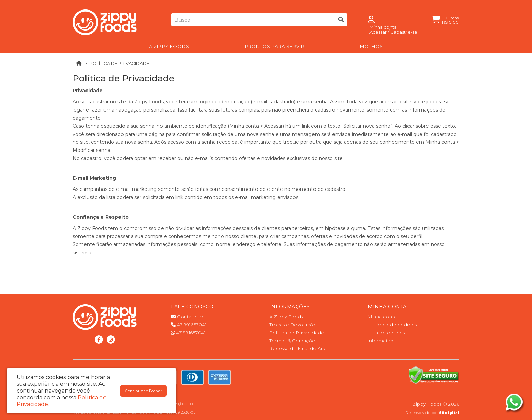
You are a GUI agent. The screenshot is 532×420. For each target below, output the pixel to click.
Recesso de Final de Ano (298, 348)
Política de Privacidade (119, 63)
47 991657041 (189, 325)
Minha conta (382, 317)
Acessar (378, 32)
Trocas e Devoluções (294, 325)
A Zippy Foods (286, 317)
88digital (449, 413)
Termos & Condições (293, 341)
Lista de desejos (386, 333)
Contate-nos (189, 317)
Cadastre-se (404, 32)
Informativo (381, 341)
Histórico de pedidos (392, 325)
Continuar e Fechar (143, 391)
